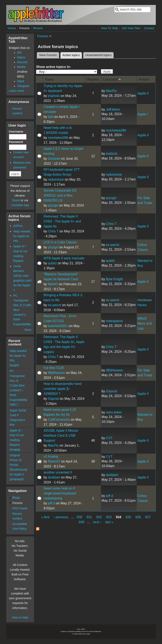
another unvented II (58, 472)
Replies (93, 79)
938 (82, 522)
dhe (12, 425)
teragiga (15, 449)
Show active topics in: (53, 67)
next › (97, 522)
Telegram (23, 86)
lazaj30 (15, 365)
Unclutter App (20, 205)
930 (79, 517)
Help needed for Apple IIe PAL (22, 236)
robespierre (114, 321)
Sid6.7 (14, 405)
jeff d (51, 503)
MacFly (111, 91)
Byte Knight (114, 279)
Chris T (53, 231)
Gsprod (53, 399)
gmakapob (17, 479)
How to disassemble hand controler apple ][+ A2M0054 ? (62, 389)
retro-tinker (114, 412)
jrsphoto (54, 96)
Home (12, 28)
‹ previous (61, 517)
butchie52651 (58, 326)
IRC (20, 53)
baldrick (112, 154)
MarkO (53, 284)
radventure (56, 179)
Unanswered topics (98, 55)
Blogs (16, 498)
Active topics (72, 54)
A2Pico (18, 226)
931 (89, 517)
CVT (109, 438)
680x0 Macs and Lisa (144, 323)
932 (99, 517)
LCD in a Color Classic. (61, 242)
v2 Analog (51, 456)
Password (17, 142)
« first (45, 517)
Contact (149, 28)
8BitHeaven (56, 373)
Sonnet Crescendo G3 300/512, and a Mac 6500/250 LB (60, 195)
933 (109, 517)
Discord (22, 62)
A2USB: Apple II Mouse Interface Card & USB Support (61, 436)
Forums (24, 28)
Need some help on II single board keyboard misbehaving (60, 493)
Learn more (17, 91)
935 (128, 517)
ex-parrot (112, 245)
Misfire (22, 67)
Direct (16, 200)
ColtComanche (59, 420)
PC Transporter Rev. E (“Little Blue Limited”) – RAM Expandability (19, 385)
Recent (38, 28)
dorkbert (54, 477)
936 (138, 517)
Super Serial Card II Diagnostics (18, 415)
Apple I (143, 114)
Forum (144, 79)
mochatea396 (58, 138)
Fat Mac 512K (54, 368)
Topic (49, 79)
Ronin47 (54, 461)
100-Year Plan (131, 28)
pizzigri (53, 205)
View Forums (48, 55)
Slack (21, 81)
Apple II (143, 93)
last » (109, 522)
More (28, 330)
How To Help (109, 28)
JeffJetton (113, 109)
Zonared (54, 159)
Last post (112, 79)
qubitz (52, 263)
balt (51, 117)
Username (17, 132)
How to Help (20, 617)
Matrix (21, 57)
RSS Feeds (20, 508)
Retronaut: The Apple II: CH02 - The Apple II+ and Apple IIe (62, 221)
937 (148, 517)
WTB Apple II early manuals (64, 258)
